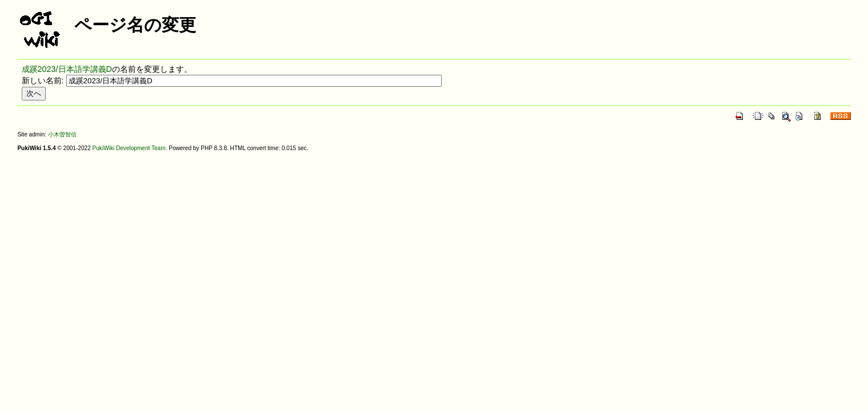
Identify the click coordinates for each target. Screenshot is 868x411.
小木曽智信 (62, 134)
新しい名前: (43, 80)
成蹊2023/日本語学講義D (67, 69)
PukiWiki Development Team (129, 148)
